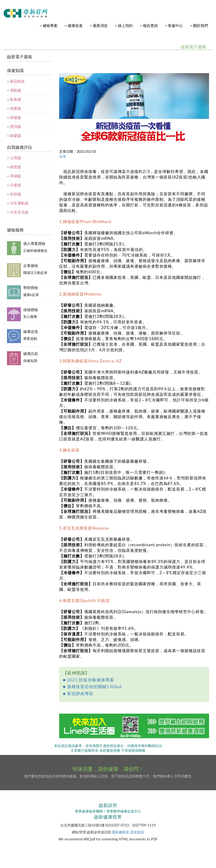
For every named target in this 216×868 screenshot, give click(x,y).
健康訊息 (31, 353)
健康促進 (31, 331)
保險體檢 (31, 310)
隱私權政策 (121, 832)
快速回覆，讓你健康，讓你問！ (108, 769)
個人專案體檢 (34, 243)
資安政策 (137, 832)
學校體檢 (31, 288)
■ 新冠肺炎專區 (78, 693)
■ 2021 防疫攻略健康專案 (89, 680)
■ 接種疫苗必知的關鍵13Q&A (92, 686)
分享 (63, 156)
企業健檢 (31, 265)
